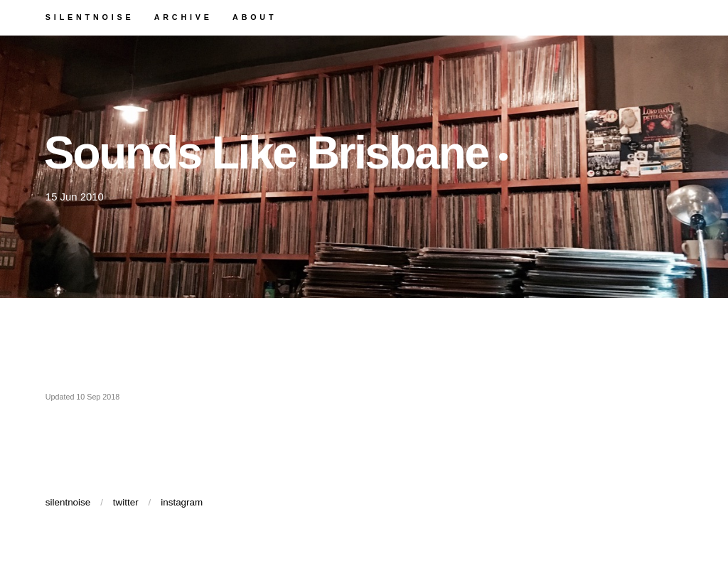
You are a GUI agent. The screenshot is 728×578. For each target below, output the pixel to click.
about (318, 20)
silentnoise (115, 20)
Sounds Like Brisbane (351, 164)
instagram (225, 530)
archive (231, 20)
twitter (157, 530)
